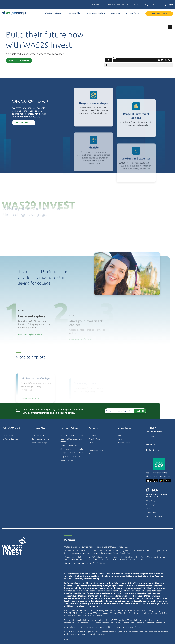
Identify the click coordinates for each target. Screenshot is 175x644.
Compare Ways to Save (41, 439)
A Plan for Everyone (11, 439)
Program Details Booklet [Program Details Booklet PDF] (151, 574)
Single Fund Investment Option (72, 449)
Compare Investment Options (71, 435)
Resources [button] (115, 13)
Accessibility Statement (154, 505)
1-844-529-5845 (156, 431)
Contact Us (150, 437)
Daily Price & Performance (70, 457)
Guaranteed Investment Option (72, 453)
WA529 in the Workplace (118, 5)
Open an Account (159, 14)
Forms (120, 439)
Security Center (151, 513)
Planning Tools (94, 439)
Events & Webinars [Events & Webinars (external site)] (96, 450)
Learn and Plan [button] (74, 13)
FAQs (91, 443)
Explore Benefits (14, 123)
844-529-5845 (114, 574)
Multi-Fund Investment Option (72, 445)
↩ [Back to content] (132, 553)
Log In (168, 5)
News (137, 5)
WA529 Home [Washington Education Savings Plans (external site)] (95, 5)
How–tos (121, 435)
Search (150, 5)
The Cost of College (39, 443)
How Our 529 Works (19, 61)
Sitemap (149, 509)
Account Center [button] (133, 13)
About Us (7, 443)
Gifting (91, 447)
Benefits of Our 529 (11, 435)
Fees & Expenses (67, 460)
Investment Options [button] (96, 13)
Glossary (92, 454)
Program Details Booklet (154, 516)
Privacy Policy (150, 501)
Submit (130, 411)
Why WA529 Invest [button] (53, 13)
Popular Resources (96, 435)
